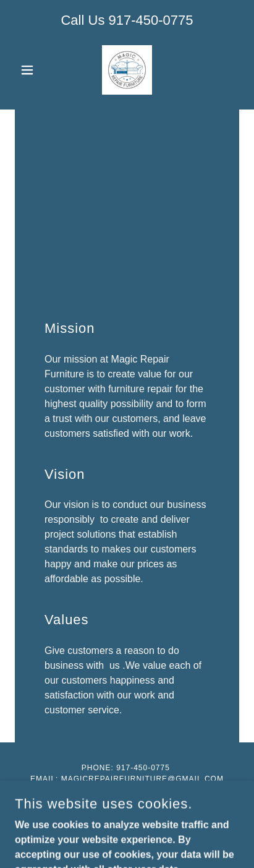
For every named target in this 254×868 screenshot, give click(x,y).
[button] (32, 70)
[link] (127, 70)
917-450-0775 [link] (151, 20)
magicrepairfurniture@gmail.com (142, 779)
